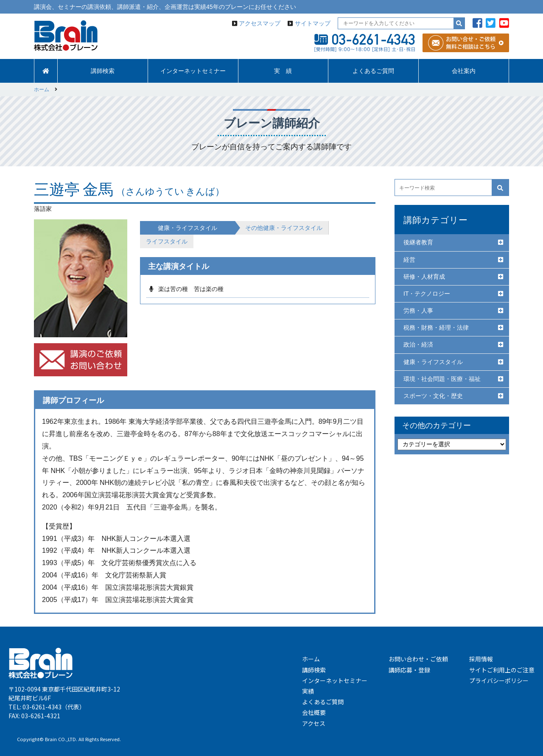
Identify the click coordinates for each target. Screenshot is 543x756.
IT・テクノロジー (427, 294)
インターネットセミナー (193, 71)
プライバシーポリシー (499, 680)
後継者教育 (418, 242)
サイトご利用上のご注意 (502, 670)
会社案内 (464, 71)
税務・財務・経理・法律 (436, 328)
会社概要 (314, 712)
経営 (409, 260)
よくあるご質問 (373, 71)
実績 (308, 691)
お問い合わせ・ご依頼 (418, 659)
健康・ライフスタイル (433, 362)
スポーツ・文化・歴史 (433, 396)
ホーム (311, 659)
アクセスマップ (260, 23)
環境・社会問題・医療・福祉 (442, 379)
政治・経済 (418, 344)
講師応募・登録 (409, 670)
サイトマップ (313, 23)
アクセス (314, 723)
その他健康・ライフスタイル (284, 228)
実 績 (283, 71)
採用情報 (481, 659)
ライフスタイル (167, 241)
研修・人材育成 (424, 277)
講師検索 (103, 71)
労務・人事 (418, 311)
